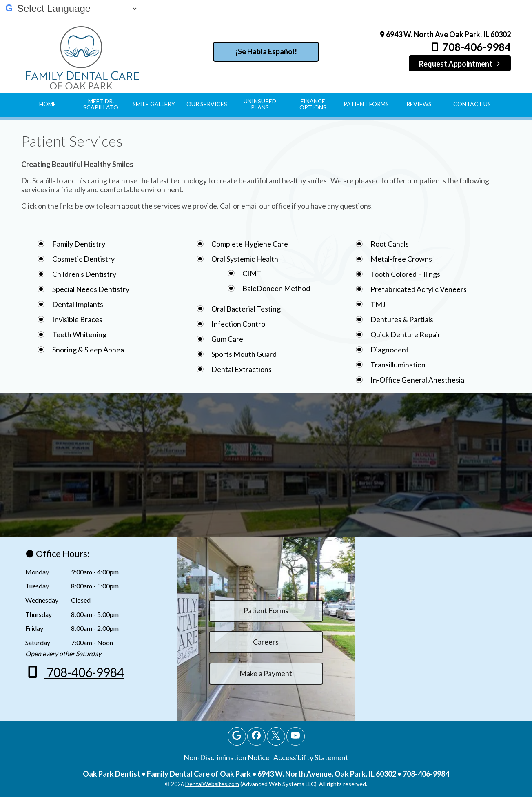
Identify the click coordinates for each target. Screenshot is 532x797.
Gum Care (227, 339)
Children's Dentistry (84, 274)
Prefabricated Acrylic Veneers (419, 289)
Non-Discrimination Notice (227, 757)
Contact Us (472, 104)
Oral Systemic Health (245, 259)
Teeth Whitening (79, 334)
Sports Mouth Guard (244, 354)
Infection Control (239, 324)
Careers (266, 642)
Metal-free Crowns (401, 259)
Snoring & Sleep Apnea (88, 350)
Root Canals (390, 244)
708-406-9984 (470, 47)
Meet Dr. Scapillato (101, 104)
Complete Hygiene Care (250, 244)
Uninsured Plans (260, 104)
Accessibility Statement (311, 757)
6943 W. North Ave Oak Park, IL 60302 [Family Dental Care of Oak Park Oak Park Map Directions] (445, 34)
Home (48, 104)
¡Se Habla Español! (266, 51)
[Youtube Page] (296, 736)
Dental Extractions (242, 369)
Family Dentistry (79, 244)
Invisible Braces (77, 319)
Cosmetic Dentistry (83, 259)
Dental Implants (78, 304)
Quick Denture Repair (406, 334)
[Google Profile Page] (237, 736)
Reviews (419, 104)
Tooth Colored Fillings (405, 274)
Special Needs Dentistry (91, 289)
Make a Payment (266, 673)
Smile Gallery (154, 104)
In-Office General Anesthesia (417, 380)
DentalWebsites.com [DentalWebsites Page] (212, 784)
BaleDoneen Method (276, 288)
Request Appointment (460, 64)
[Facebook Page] (256, 736)
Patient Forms (366, 104)
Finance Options (313, 104)
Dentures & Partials (402, 319)
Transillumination (398, 365)
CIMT (252, 273)
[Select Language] (77, 9)
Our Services (207, 104)
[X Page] (276, 736)
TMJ (378, 304)
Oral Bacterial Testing (246, 309)
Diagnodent (390, 350)
